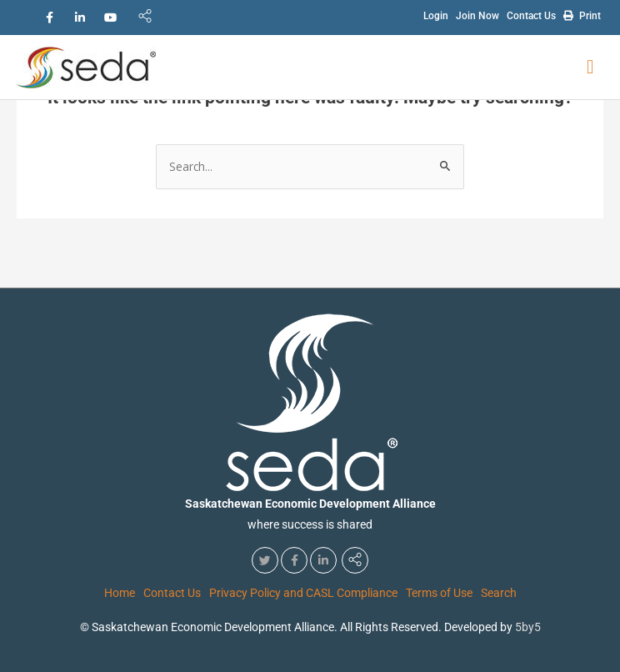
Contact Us (531, 16)
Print (582, 15)
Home (120, 593)
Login (436, 16)
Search (499, 593)
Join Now (477, 16)
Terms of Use (439, 593)
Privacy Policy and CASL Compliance (303, 593)
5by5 (528, 627)
